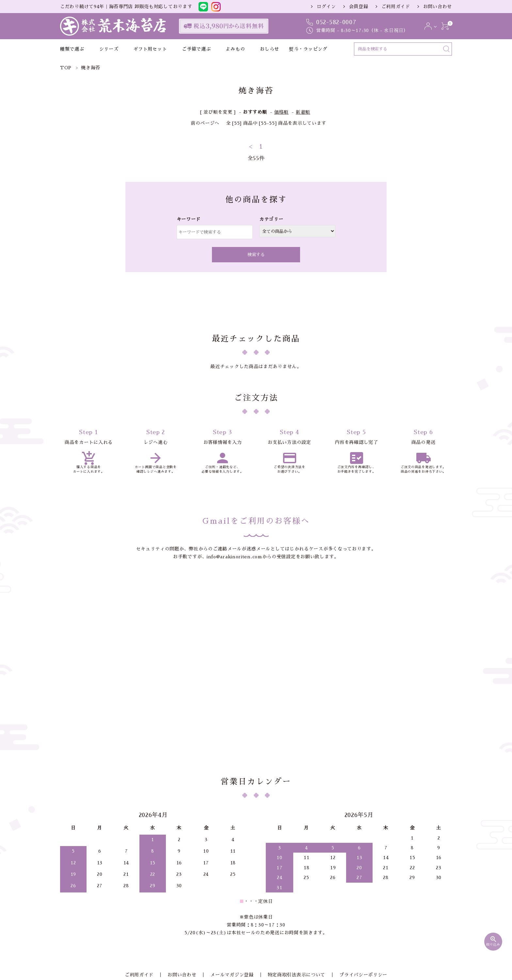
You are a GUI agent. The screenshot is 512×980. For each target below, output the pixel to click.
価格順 (281, 112)
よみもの (235, 49)
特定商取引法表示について (292, 893)
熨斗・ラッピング (308, 49)
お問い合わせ (438, 7)
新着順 (303, 112)
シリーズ (109, 49)
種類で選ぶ (72, 49)
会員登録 (359, 7)
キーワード (189, 219)
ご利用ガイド (396, 7)
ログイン (326, 7)
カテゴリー (271, 219)
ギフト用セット (150, 49)
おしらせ (270, 49)
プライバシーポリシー (354, 893)
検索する (256, 255)
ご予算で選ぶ (196, 49)
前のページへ (205, 123)
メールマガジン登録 (232, 893)
